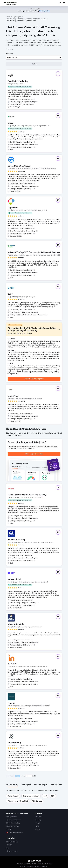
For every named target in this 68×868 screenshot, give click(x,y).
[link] (60, 3)
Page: (24, 776)
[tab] (12, 785)
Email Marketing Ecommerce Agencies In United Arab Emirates (26, 19)
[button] (34, 58)
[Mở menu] (64, 3)
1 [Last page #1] (35, 776)
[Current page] (29, 776)
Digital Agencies (18, 17)
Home (8, 17)
